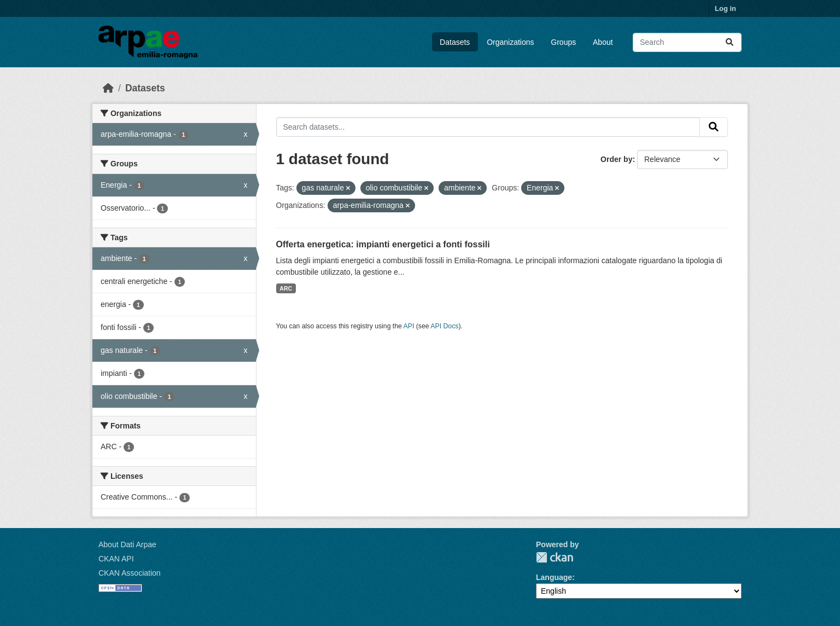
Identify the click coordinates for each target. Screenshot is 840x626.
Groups (563, 42)
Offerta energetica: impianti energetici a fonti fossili (383, 244)
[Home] (108, 88)
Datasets (455, 42)
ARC (286, 288)
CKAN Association (130, 573)
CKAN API (116, 559)
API (409, 326)
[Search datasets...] (687, 42)
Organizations (510, 42)
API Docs (444, 326)
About (603, 42)
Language (554, 577)
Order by (616, 159)
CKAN (555, 557)
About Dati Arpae (127, 544)
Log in (725, 8)
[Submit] (730, 42)
